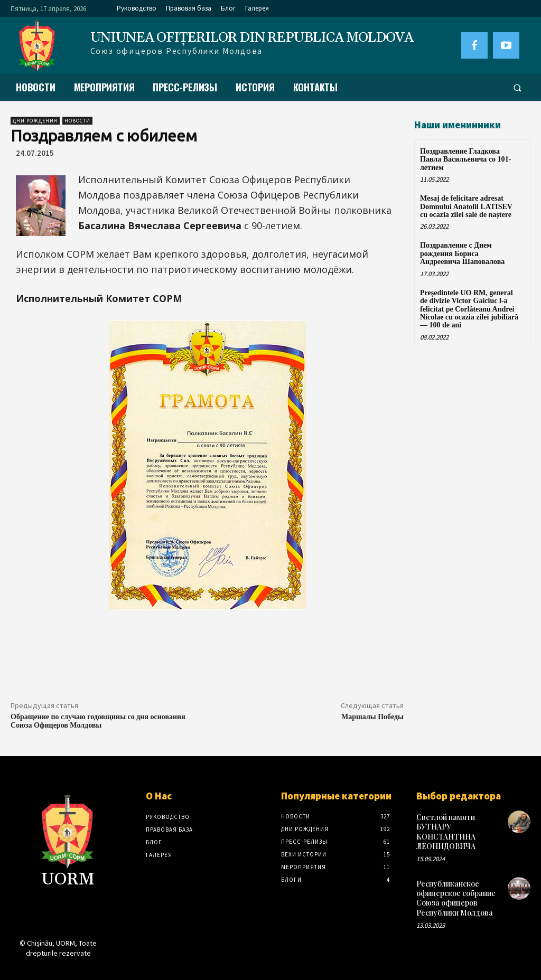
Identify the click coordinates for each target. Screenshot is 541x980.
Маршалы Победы (372, 717)
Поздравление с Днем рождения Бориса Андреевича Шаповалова (462, 253)
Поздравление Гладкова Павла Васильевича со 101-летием (465, 159)
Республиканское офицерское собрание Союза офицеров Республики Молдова (456, 898)
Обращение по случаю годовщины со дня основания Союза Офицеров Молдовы (98, 721)
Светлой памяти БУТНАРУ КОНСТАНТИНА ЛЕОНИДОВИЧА (446, 832)
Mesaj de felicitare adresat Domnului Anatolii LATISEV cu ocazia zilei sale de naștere (466, 206)
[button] (517, 88)
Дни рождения (35, 121)
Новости (77, 121)
